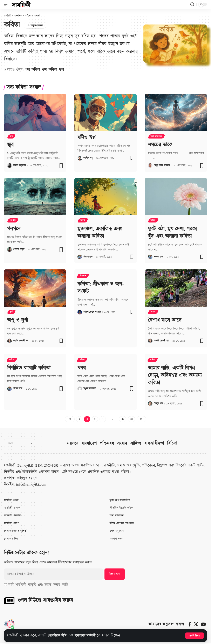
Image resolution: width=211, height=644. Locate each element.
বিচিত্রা (172, 444)
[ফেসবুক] (190, 625)
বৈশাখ (154, 312)
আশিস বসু (89, 158)
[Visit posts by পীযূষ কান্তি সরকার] (150, 166)
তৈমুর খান (159, 403)
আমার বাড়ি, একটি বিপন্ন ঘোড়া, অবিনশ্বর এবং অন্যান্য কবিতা (175, 376)
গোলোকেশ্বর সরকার (93, 312)
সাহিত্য (136, 444)
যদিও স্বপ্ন (87, 137)
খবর (82, 369)
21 (123, 419)
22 (132, 419)
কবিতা (83, 221)
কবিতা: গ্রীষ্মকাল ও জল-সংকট (101, 288)
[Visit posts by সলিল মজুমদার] (9, 166)
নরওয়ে (73, 444)
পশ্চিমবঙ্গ (107, 444)
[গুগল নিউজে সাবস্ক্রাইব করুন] (9, 601)
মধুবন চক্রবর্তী (90, 389)
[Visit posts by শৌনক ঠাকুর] (9, 250)
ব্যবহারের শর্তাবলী (91, 635)
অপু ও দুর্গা (18, 320)
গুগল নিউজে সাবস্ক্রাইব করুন (45, 601)
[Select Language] (20, 444)
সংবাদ (122, 444)
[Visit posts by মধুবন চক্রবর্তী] (80, 389)
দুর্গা (12, 312)
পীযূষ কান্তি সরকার (163, 166)
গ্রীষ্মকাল (83, 276)
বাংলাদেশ (89, 444)
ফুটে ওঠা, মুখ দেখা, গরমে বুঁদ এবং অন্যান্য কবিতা (172, 233)
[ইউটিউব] (203, 625)
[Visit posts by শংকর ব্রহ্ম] (80, 257)
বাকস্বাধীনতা (154, 444)
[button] (194, 636)
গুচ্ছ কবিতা (49, 70)
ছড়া (61, 70)
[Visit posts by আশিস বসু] (80, 158)
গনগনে (13, 221)
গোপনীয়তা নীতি (59, 635)
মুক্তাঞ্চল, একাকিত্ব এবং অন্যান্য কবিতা (100, 233)
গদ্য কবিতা (33, 70)
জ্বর (12, 137)
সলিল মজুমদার (21, 166)
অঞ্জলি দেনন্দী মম (22, 341)
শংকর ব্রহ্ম (89, 257)
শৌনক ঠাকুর (19, 250)
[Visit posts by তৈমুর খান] (150, 403)
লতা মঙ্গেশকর (157, 137)
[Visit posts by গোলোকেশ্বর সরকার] (80, 312)
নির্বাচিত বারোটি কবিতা (29, 369)
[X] (196, 625)
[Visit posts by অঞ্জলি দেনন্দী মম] (9, 341)
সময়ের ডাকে (160, 145)
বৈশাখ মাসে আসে (165, 320)
